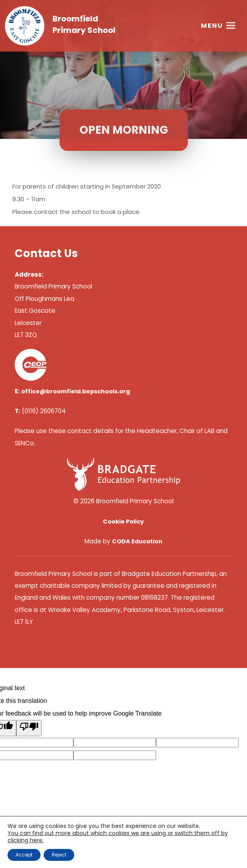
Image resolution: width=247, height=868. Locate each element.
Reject (59, 855)
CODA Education (137, 541)
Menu (212, 26)
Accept (24, 855)
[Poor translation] (29, 728)
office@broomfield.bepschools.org (75, 391)
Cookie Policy (123, 522)
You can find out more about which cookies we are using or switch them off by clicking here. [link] (118, 837)
